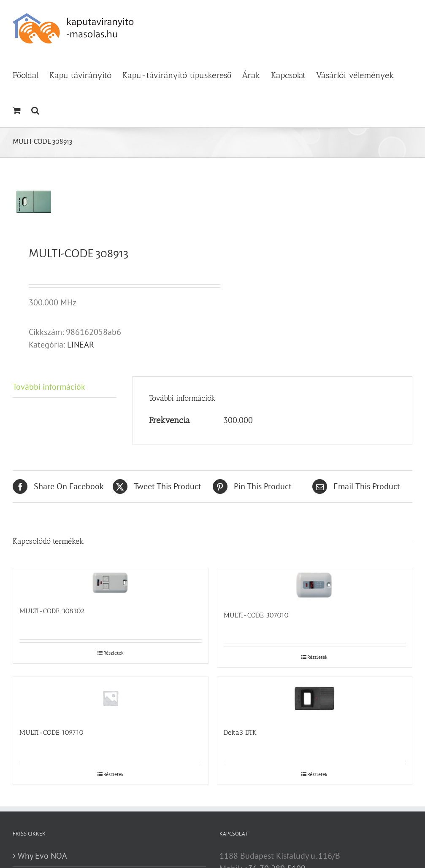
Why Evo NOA (42, 856)
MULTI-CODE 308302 (52, 611)
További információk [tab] (49, 387)
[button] (35, 110)
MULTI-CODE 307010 (256, 615)
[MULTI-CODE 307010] (315, 585)
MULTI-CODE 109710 (51, 732)
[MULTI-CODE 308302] (111, 583)
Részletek (114, 653)
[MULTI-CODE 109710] (111, 698)
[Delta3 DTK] (315, 698)
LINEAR (81, 345)
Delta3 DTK (240, 732)
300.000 (238, 420)
